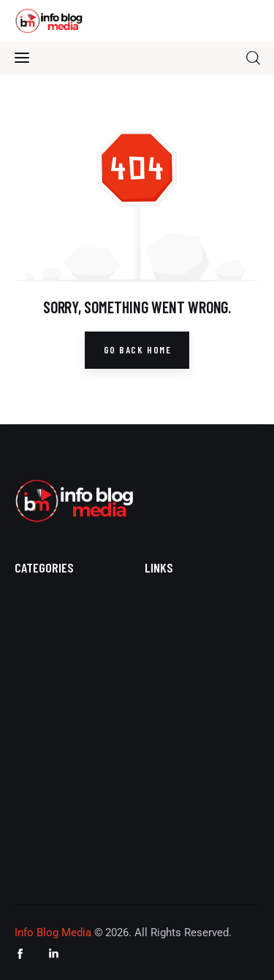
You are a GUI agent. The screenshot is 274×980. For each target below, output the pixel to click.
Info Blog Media (53, 933)
